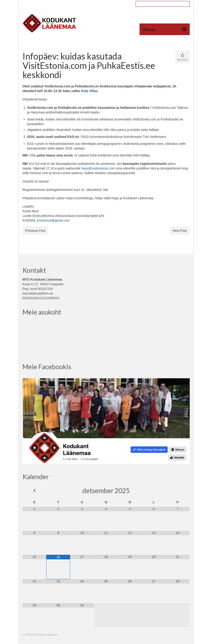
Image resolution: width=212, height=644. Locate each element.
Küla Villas (89, 91)
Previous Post (35, 231)
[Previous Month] (34, 491)
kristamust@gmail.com (53, 220)
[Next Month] (178, 491)
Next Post (180, 231)
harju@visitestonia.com (98, 168)
